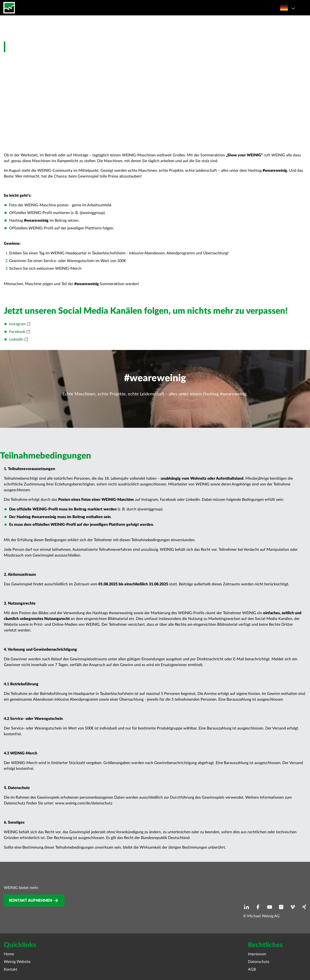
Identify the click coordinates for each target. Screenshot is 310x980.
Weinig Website (17, 962)
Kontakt (11, 969)
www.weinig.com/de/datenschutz (84, 803)
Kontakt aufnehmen (31, 900)
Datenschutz (259, 962)
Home (9, 954)
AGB (252, 969)
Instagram (17, 324)
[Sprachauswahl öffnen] (287, 8)
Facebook (17, 332)
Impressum (257, 954)
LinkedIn (16, 339)
